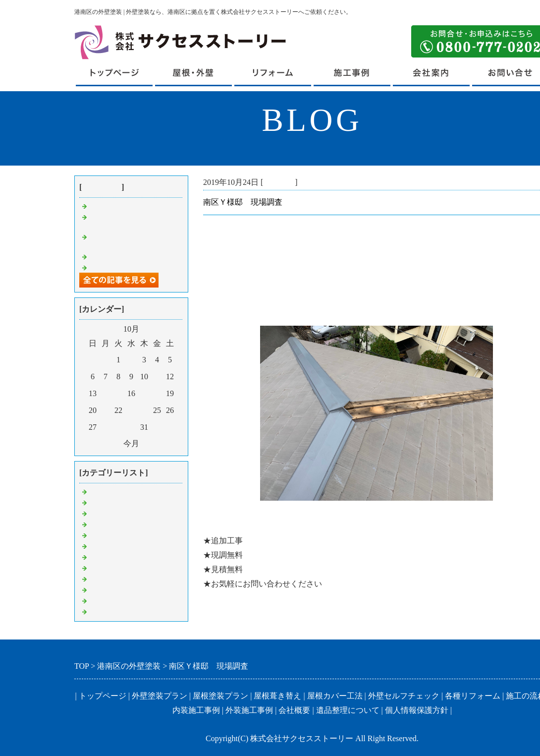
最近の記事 (102, 187)
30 (131, 427)
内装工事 (105, 589)
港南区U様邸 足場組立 (132, 205)
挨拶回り (105, 611)
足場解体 (105, 524)
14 (106, 393)
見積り (101, 513)
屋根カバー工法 (335, 696)
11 (157, 377)
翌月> (151, 443)
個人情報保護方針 (417, 710)
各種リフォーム (473, 696)
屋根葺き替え (113, 502)
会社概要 (294, 710)
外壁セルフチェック (404, 696)
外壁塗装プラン (160, 696)
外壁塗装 (105, 567)
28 (106, 427)
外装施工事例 (249, 710)
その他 (101, 600)
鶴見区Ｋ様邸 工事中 (129, 256)
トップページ (103, 696)
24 (144, 410)
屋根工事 (105, 556)
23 (131, 410)
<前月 (111, 443)
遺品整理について (348, 710)
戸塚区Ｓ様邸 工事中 (129, 267)
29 (118, 427)
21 (106, 410)
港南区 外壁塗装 (121, 491)
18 (157, 393)
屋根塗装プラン (220, 696)
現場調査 (279, 182)
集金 (97, 535)
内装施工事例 (196, 710)
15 (118, 393)
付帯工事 (105, 578)
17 (144, 393)
